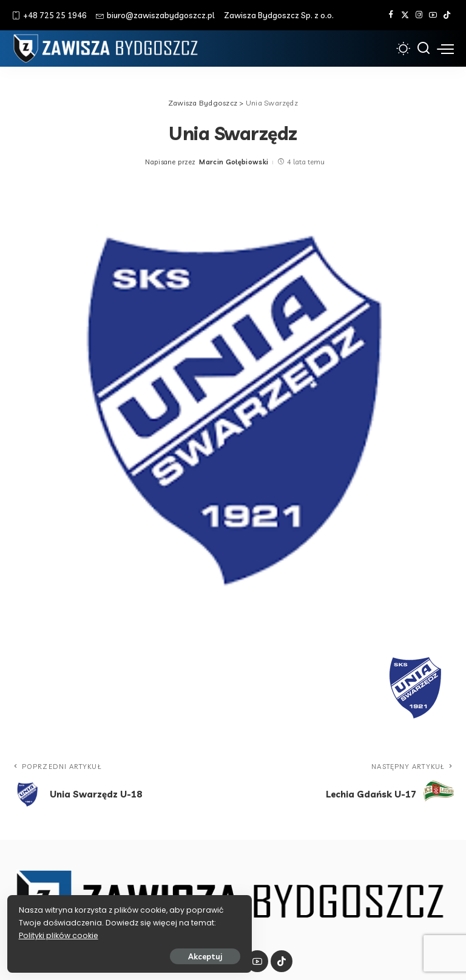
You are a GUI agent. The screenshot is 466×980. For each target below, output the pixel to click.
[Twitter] (405, 15)
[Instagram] (419, 15)
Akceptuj (144, 954)
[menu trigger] (445, 49)
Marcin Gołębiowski (234, 162)
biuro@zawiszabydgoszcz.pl (155, 15)
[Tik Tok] (447, 15)
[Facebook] (391, 15)
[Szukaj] (424, 49)
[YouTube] (433, 15)
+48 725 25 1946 (49, 15)
